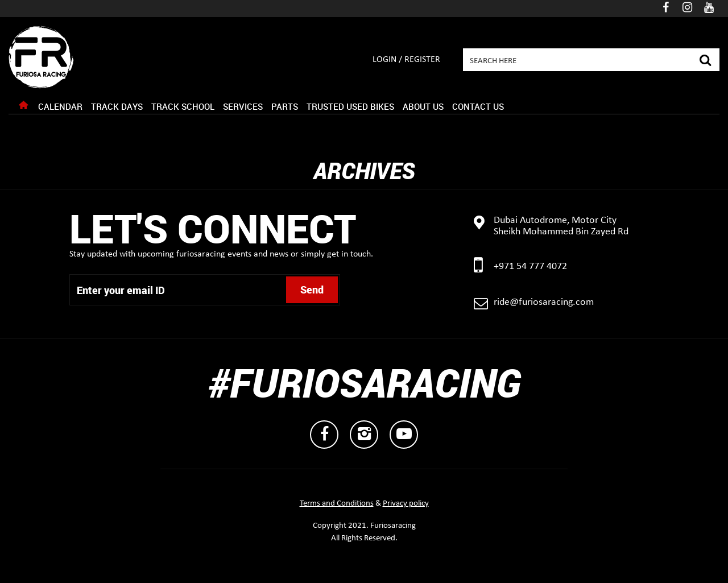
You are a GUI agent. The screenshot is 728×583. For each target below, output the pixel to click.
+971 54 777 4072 (530, 266)
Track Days (117, 106)
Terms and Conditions (337, 504)
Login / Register (406, 60)
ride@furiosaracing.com (544, 302)
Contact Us (478, 106)
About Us (423, 106)
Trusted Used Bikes (350, 106)
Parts (285, 106)
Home (23, 108)
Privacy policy (406, 504)
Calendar (60, 106)
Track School (183, 106)
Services (243, 106)
